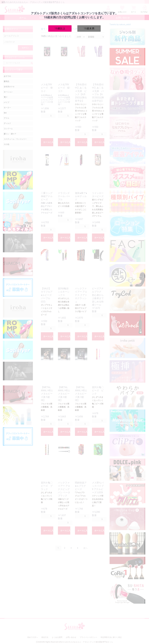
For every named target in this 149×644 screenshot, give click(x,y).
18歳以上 (60, 28)
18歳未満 (89, 28)
